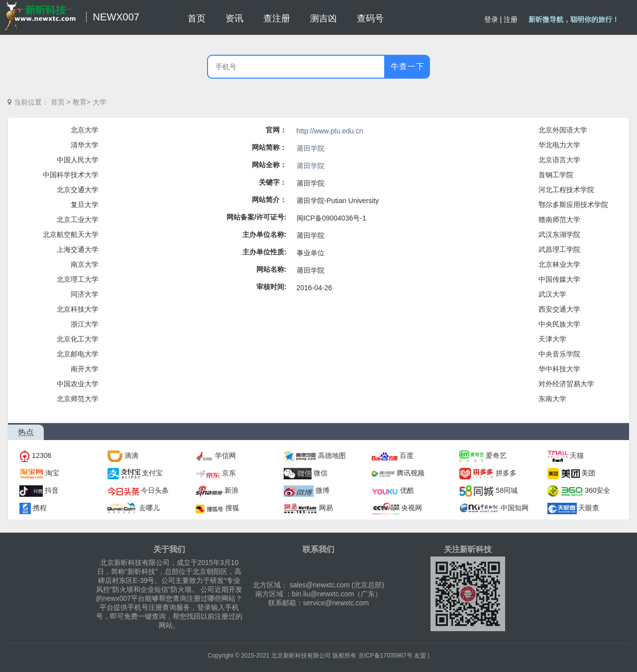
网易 (326, 508)
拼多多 (506, 473)
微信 (320, 473)
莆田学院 (311, 148)
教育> (82, 102)
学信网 (225, 455)
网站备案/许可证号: (257, 217)
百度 (407, 455)
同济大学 (85, 294)
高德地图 (332, 455)
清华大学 (85, 145)
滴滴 (131, 455)
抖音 (52, 490)
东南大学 (552, 399)
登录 (491, 19)
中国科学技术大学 (71, 175)
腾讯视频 (411, 473)
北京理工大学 (78, 279)
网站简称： (269, 147)
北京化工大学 (78, 339)
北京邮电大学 (78, 354)
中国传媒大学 (559, 279)
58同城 (507, 490)
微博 (322, 490)
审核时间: (271, 287)
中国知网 (515, 508)
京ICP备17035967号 (385, 656)
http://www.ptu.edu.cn (330, 131)
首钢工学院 (556, 175)
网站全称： (269, 165)
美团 (588, 473)
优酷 (407, 490)
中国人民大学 (78, 160)
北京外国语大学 (563, 130)
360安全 (597, 490)
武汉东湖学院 (559, 234)
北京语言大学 (559, 160)
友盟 (420, 656)
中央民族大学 (559, 324)
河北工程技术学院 (566, 190)
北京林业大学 (559, 264)
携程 (40, 508)
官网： (276, 130)
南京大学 (85, 264)
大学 (100, 102)
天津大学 (552, 339)
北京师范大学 (78, 399)
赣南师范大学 (559, 220)
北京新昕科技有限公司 (301, 656)
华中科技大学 (559, 369)
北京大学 (85, 130)
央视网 (412, 508)
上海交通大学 (78, 249)
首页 (58, 102)
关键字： (273, 182)
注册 (511, 19)
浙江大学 (85, 324)
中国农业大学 (78, 384)
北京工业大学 (78, 220)
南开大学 (85, 369)
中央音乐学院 (559, 354)
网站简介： (269, 200)
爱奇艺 (496, 455)
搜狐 (232, 508)
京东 (229, 473)
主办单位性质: (265, 252)
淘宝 (52, 473)
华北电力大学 (559, 145)
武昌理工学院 (559, 249)
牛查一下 (408, 66)
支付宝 (152, 473)
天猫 (577, 455)
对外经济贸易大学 (566, 384)
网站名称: (271, 269)
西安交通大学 (559, 309)
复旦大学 (85, 205)
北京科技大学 (78, 309)
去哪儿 (149, 508)
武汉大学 (552, 294)
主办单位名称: (265, 234)
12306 (42, 455)
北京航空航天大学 (71, 234)
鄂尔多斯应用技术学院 (573, 205)
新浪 (231, 490)
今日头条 (155, 490)
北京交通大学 (78, 190)
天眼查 (589, 508)
